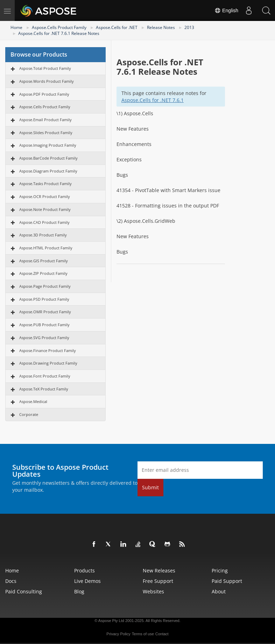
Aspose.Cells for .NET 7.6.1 (153, 100)
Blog (79, 591)
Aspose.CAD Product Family (44, 222)
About (219, 591)
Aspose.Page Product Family (45, 286)
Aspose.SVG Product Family (44, 338)
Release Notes (161, 27)
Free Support (158, 581)
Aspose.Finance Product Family (48, 350)
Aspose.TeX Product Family (44, 389)
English (226, 10)
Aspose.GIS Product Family (44, 261)
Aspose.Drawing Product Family (48, 363)
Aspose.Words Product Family (47, 81)
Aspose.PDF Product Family (44, 94)
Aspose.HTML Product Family (46, 248)
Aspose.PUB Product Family (44, 325)
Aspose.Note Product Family (45, 209)
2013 (189, 27)
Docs (11, 581)
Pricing (220, 570)
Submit (150, 487)
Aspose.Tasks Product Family (45, 184)
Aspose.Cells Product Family (59, 27)
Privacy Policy (118, 634)
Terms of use (143, 634)
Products (84, 570)
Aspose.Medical (33, 401)
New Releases (159, 570)
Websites (153, 591)
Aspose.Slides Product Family (46, 133)
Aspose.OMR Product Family (45, 312)
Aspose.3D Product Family (43, 235)
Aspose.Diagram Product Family (48, 171)
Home (16, 27)
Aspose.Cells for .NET (117, 27)
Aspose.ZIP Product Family (43, 273)
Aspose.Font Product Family (45, 376)
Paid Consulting (24, 591)
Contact (162, 634)
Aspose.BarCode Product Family (48, 158)
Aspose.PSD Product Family (44, 299)
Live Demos (87, 581)
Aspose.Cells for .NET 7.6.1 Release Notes (59, 33)
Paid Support (227, 581)
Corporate (29, 414)
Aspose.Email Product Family (45, 120)
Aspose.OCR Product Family (45, 196)
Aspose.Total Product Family (45, 68)
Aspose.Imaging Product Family (48, 145)
